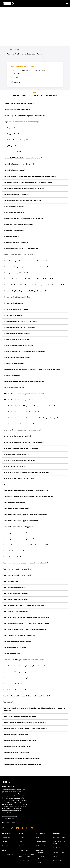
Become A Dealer (59, 837)
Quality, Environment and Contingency (26, 855)
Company (22, 837)
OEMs (4, 850)
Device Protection (8, 854)
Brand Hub (57, 856)
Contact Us (9, 818)
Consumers (6, 837)
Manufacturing (24, 861)
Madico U (57, 848)
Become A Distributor (40, 851)
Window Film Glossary (41, 857)
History (21, 842)
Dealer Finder (41, 842)
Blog (38, 837)
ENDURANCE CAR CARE (60, 843)
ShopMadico (58, 861)
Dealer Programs (59, 852)
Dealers (4, 842)
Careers (22, 846)
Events (39, 863)
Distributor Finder (42, 846)
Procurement (24, 850)
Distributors (6, 846)
